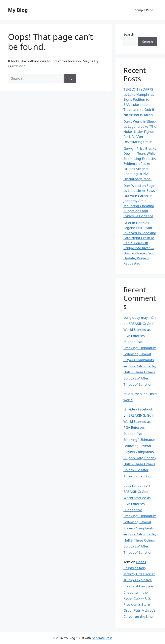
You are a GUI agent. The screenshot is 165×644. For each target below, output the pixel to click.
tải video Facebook (138, 409)
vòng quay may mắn (140, 317)
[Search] (70, 78)
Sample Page (144, 10)
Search (129, 34)
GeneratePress (102, 638)
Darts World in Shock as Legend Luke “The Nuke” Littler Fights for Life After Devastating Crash (140, 132)
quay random (134, 485)
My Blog (18, 10)
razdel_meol (133, 394)
